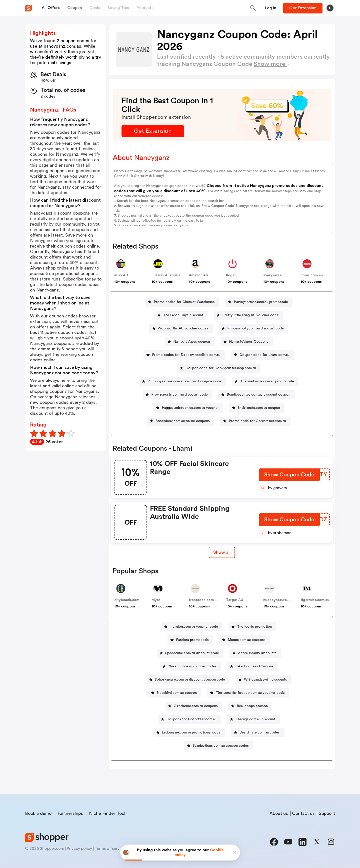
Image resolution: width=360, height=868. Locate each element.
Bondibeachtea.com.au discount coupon (258, 395)
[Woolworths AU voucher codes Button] (181, 329)
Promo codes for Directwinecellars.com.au (186, 355)
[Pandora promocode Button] (190, 640)
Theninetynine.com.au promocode (267, 381)
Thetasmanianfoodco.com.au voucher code (250, 693)
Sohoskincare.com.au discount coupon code (190, 680)
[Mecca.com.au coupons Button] (245, 640)
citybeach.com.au (129, 600)
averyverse (272, 275)
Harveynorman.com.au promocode (261, 302)
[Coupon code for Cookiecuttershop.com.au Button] (219, 368)
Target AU (235, 600)
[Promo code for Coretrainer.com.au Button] (255, 421)
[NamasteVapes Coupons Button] (247, 342)
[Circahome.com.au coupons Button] (194, 706)
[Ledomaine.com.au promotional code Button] (189, 733)
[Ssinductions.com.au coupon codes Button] (219, 746)
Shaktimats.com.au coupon (259, 408)
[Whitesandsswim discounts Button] (263, 680)
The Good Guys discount (183, 315)
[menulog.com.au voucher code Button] (192, 627)
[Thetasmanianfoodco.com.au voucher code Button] (248, 693)
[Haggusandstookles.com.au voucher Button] (188, 408)
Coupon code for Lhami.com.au (264, 355)
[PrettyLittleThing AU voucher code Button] (248, 315)
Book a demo (38, 813)
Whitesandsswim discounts (265, 680)
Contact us (303, 813)
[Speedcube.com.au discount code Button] (190, 653)
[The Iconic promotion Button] (252, 627)
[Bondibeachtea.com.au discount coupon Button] (256, 395)
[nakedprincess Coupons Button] (252, 666)
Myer (156, 600)
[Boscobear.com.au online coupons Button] (181, 421)
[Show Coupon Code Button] (289, 476)
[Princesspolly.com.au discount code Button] (253, 329)
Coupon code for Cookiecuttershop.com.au (221, 368)
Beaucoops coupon (252, 706)
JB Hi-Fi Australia (166, 275)
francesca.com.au (204, 600)
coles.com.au (312, 275)
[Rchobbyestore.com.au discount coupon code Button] (182, 381)
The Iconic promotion (254, 627)
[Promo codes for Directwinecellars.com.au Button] (184, 355)
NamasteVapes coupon (192, 342)
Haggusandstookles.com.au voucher (190, 408)
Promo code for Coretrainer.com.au (257, 421)
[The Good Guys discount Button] (181, 315)
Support (327, 813)
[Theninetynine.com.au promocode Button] (265, 381)
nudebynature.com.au (282, 600)
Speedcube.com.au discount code (192, 653)
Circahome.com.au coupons (196, 706)
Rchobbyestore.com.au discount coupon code (184, 381)
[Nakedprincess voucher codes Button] (190, 666)
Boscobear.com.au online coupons (183, 421)
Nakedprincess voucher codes (192, 666)
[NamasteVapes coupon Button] (190, 342)
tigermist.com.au (315, 600)
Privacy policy (79, 849)
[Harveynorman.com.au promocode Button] (259, 302)
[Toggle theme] (330, 8)
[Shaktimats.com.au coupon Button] (257, 408)
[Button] (271, 8)
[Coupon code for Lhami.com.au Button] (262, 355)
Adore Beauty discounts (257, 653)
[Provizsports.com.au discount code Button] (177, 395)
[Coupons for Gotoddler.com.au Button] (189, 719)
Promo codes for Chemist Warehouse (184, 302)
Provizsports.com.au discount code (179, 395)
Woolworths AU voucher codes (183, 328)
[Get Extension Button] (153, 131)
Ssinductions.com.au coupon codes (221, 746)
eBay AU (121, 275)
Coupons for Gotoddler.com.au (191, 719)
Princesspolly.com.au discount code (255, 328)
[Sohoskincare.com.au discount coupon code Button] (188, 680)
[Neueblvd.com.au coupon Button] (175, 693)
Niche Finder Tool (107, 813)
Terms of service (110, 849)
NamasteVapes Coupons (249, 342)
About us (279, 813)
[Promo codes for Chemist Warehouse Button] (182, 302)
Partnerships (70, 813)
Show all (222, 552)
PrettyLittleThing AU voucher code (250, 315)
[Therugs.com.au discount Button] (253, 719)
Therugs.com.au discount (255, 719)
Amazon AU (198, 275)
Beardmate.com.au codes (260, 732)
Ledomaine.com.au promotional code (191, 732)
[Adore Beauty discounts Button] (255, 653)
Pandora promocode (192, 640)
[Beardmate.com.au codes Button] (258, 733)
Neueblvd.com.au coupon (177, 693)
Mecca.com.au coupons (247, 640)
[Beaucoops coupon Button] (250, 706)
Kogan (231, 275)
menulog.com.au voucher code (194, 627)
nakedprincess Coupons (254, 666)
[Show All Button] (222, 552)
